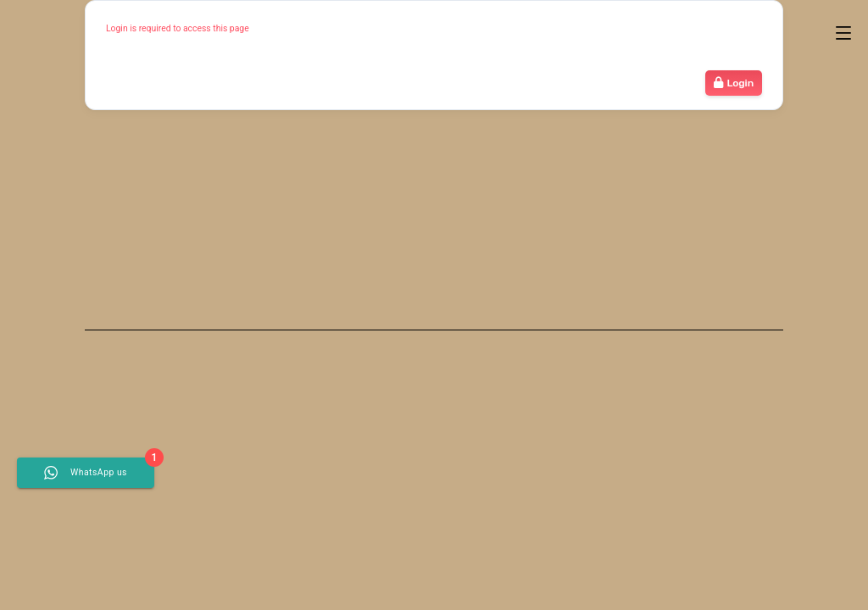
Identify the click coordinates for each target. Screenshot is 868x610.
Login (734, 83)
